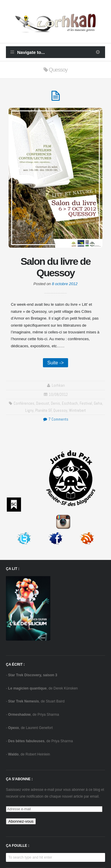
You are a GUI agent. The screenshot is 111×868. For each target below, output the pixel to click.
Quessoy (60, 410)
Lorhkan (58, 385)
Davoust (43, 403)
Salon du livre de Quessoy (56, 267)
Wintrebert (77, 410)
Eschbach (70, 403)
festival (86, 403)
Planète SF (44, 410)
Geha (98, 403)
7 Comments (55, 419)
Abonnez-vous (21, 821)
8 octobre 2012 (65, 284)
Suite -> (56, 363)
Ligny (29, 410)
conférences (24, 403)
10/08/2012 (58, 395)
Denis (55, 403)
